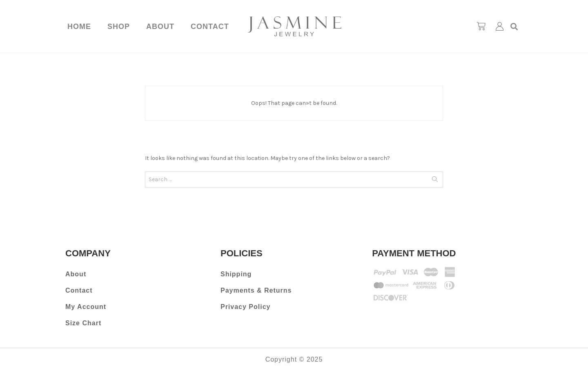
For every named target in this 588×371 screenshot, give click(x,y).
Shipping (236, 274)
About (160, 27)
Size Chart (83, 323)
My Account (86, 307)
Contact (210, 27)
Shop (119, 27)
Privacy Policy (246, 307)
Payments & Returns (256, 290)
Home (79, 27)
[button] (514, 26)
